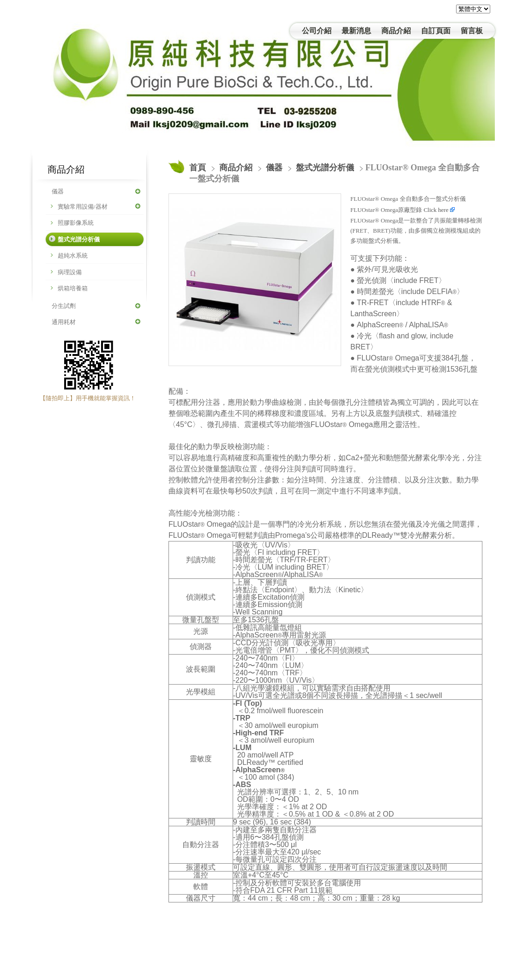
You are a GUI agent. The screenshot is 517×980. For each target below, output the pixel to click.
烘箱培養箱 (73, 288)
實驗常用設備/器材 (83, 207)
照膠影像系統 (76, 223)
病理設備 (70, 272)
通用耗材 (64, 322)
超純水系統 (73, 256)
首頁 (198, 168)
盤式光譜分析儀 (79, 239)
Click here (439, 210)
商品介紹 (237, 168)
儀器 (58, 191)
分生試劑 (64, 306)
